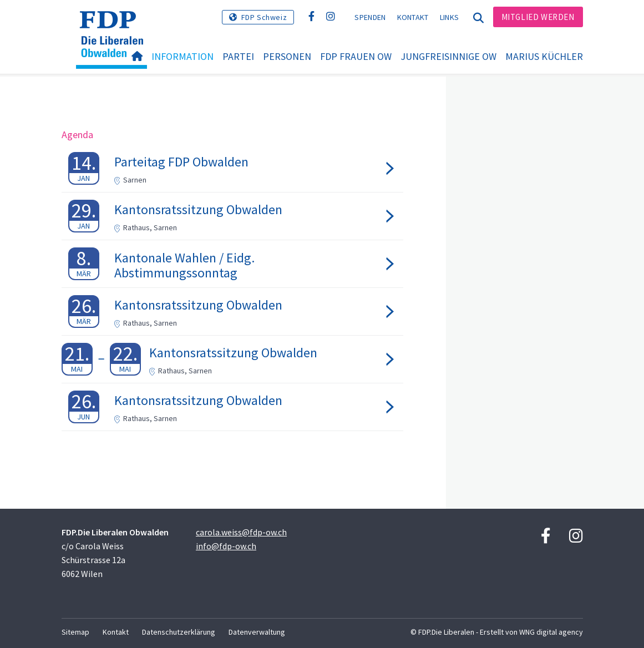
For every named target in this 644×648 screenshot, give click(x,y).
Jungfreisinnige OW (448, 56)
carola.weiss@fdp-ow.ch (241, 532)
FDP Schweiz (264, 17)
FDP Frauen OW (356, 56)
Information (182, 56)
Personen (287, 56)
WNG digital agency (551, 632)
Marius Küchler (544, 56)
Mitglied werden (538, 17)
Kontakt (413, 17)
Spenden (370, 17)
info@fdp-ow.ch (226, 546)
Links (450, 17)
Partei (238, 56)
